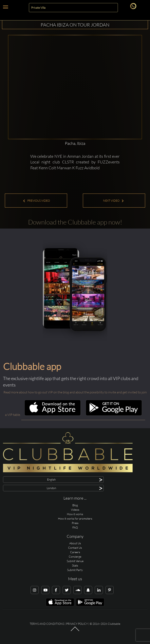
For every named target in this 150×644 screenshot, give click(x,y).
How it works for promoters (75, 518)
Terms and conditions (47, 624)
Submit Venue (75, 561)
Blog (75, 505)
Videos (75, 510)
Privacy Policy (77, 624)
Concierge (75, 557)
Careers (75, 552)
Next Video (114, 201)
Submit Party (75, 570)
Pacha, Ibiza (75, 143)
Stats (75, 565)
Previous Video (36, 201)
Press (75, 523)
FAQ (75, 527)
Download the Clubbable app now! (75, 222)
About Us (75, 543)
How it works (75, 514)
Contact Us (75, 548)
